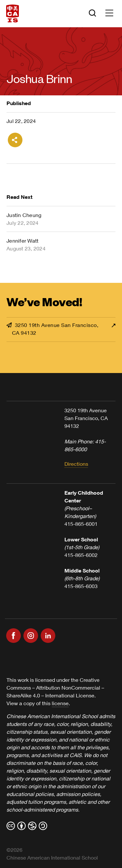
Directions (76, 464)
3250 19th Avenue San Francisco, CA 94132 (52, 329)
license (60, 703)
